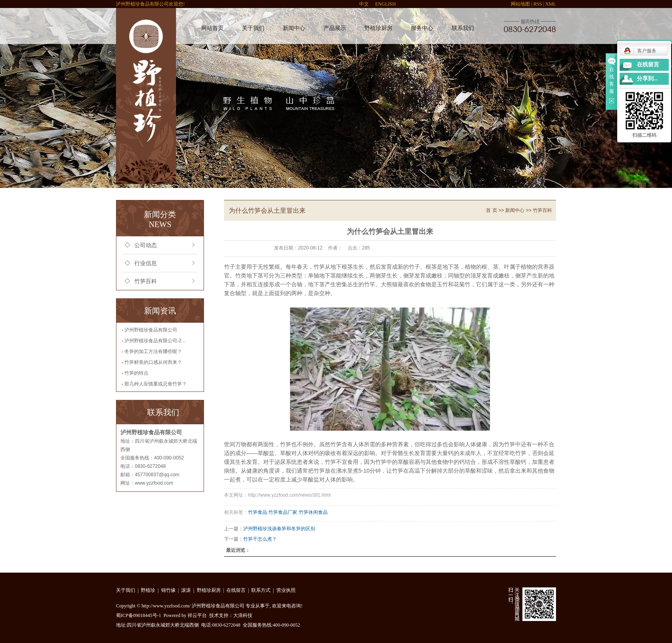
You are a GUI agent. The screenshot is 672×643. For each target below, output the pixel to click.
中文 (364, 4)
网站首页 (212, 28)
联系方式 (261, 590)
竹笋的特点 (136, 373)
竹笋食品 (258, 512)
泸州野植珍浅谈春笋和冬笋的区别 (279, 529)
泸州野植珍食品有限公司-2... (155, 341)
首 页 (491, 210)
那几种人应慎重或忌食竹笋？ (156, 384)
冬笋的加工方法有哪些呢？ (153, 351)
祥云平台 (197, 615)
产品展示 (335, 28)
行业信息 (146, 263)
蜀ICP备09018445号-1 (139, 615)
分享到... (647, 79)
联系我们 (463, 28)
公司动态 (146, 245)
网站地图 (520, 4)
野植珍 (148, 590)
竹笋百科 (146, 281)
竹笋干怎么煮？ (260, 539)
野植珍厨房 (378, 28)
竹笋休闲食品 (313, 512)
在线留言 (236, 590)
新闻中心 (294, 28)
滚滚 (186, 590)
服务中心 (422, 28)
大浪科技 (243, 615)
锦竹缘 (168, 590)
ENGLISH (385, 4)
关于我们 (253, 28)
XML (551, 4)
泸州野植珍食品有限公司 (151, 330)
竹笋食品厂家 (283, 512)
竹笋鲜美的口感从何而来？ (153, 362)
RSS (538, 4)
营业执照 (286, 590)
